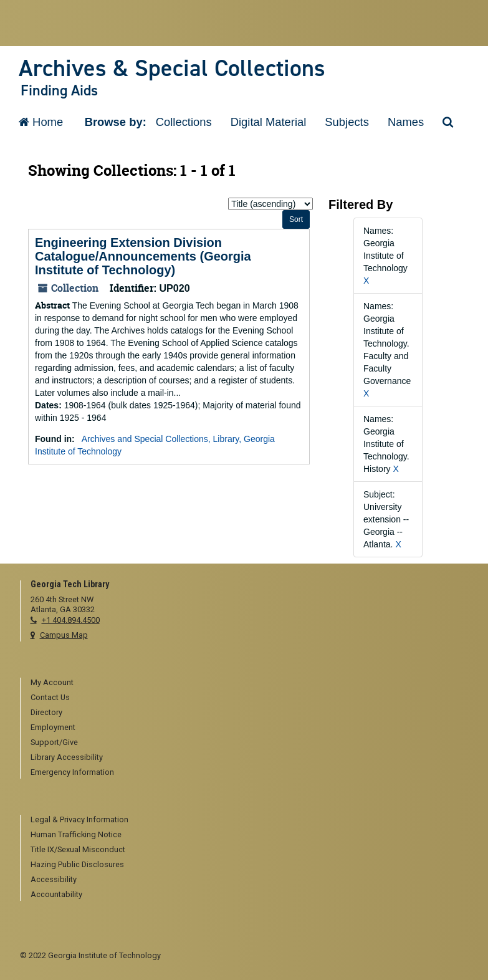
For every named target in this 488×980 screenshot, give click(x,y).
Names (406, 122)
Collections (184, 122)
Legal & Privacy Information (79, 819)
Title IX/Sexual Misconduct (78, 849)
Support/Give (54, 742)
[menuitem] (250, 683)
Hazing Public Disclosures (77, 864)
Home (41, 122)
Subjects (347, 122)
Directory (46, 712)
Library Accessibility (67, 757)
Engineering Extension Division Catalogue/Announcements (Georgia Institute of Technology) (143, 256)
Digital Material (269, 122)
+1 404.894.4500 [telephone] (71, 620)
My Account (52, 682)
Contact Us (50, 697)
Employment (53, 727)
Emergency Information (72, 772)
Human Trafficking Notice (76, 834)
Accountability (56, 894)
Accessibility (54, 879)
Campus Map (64, 635)
